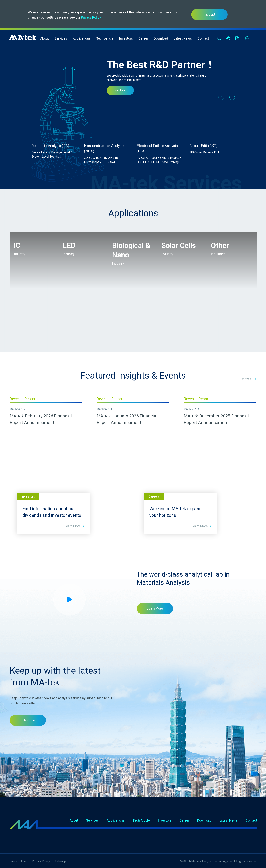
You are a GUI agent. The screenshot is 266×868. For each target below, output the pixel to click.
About (45, 38)
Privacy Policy (91, 17)
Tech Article (105, 38)
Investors (126, 38)
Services (61, 38)
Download (161, 38)
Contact (203, 38)
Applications (82, 38)
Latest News (183, 38)
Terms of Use (18, 861)
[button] (232, 97)
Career (143, 38)
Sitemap (61, 861)
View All (247, 379)
